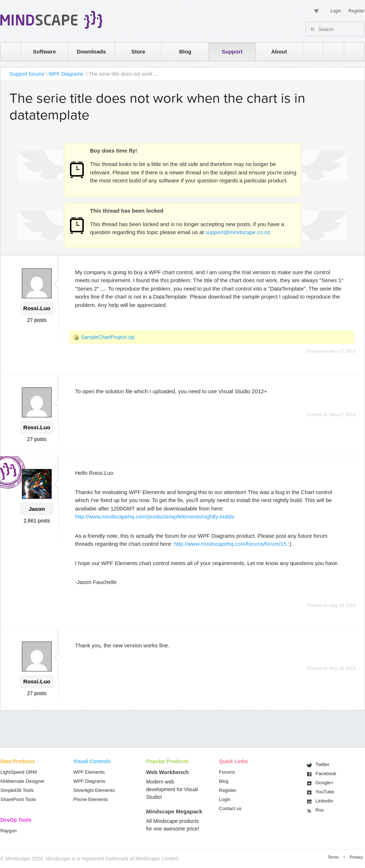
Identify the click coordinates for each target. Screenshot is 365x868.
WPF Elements (89, 772)
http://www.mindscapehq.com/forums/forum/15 (230, 544)
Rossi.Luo (37, 308)
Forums (227, 772)
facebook (351, 52)
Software (44, 52)
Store (138, 52)
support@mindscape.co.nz (238, 232)
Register (356, 11)
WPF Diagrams (66, 74)
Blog (185, 52)
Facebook (326, 774)
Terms (333, 857)
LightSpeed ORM (19, 772)
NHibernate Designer (22, 781)
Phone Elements (91, 799)
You (325, 792)
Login (336, 11)
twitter (330, 52)
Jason (37, 509)
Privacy (356, 857)
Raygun (9, 831)
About (279, 52)
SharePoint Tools (18, 799)
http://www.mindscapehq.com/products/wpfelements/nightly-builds (155, 516)
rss (309, 52)
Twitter (322, 764)
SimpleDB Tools (17, 790)
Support (232, 52)
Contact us (230, 808)
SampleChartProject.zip (108, 337)
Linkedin (324, 801)
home (7, 52)
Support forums (27, 74)
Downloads (91, 52)
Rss (319, 810)
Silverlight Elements (94, 790)
